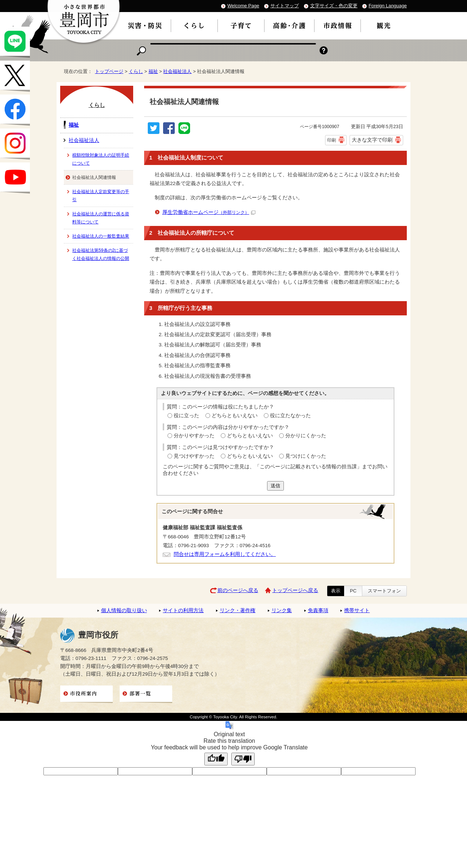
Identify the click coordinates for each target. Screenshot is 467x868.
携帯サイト (357, 610)
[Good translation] (216, 759)
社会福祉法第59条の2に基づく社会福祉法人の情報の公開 (101, 254)
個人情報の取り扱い (124, 610)
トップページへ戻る (295, 590)
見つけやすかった (194, 456)
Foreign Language (388, 6)
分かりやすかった (194, 436)
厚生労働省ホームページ (209, 212)
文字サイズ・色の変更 (334, 6)
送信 (275, 486)
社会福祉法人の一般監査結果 (101, 236)
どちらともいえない (235, 416)
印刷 (332, 140)
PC (353, 591)
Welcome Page (243, 6)
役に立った (186, 416)
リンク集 (282, 610)
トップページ (109, 71)
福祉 (153, 71)
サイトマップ (285, 6)
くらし (136, 71)
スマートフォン (384, 591)
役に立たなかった (290, 416)
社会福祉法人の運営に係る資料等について (101, 218)
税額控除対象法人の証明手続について (101, 159)
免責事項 (318, 610)
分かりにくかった (306, 436)
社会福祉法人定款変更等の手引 (101, 196)
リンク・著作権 (238, 610)
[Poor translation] (243, 759)
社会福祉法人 (177, 71)
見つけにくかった (306, 456)
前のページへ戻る (238, 590)
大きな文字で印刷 (372, 140)
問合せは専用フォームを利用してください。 (225, 554)
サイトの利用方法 (183, 610)
